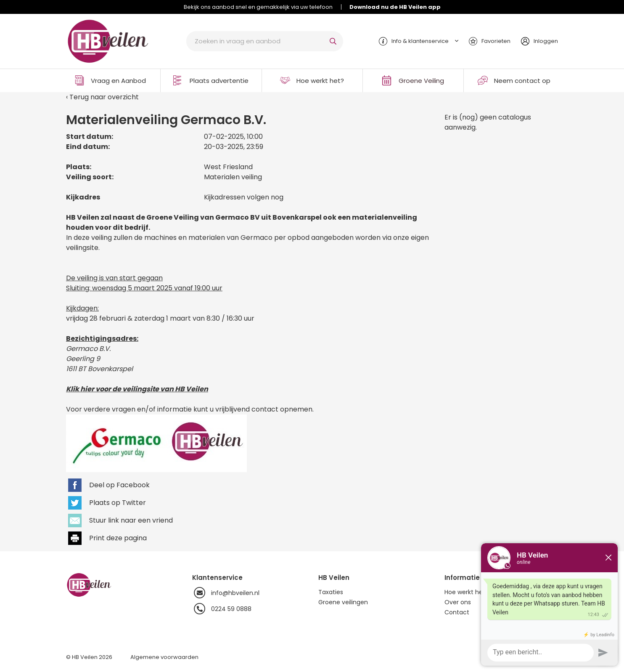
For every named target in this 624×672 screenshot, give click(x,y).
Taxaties (331, 592)
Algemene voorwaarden (164, 657)
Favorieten (496, 41)
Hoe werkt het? (320, 81)
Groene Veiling (421, 81)
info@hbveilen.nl (226, 593)
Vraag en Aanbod (118, 81)
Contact (457, 612)
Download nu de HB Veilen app (395, 7)
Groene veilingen (343, 602)
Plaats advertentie (219, 81)
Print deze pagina (118, 538)
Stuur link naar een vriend (131, 520)
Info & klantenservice (420, 41)
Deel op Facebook (119, 485)
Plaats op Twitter (118, 503)
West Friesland (228, 167)
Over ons (458, 602)
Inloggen (546, 41)
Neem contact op (522, 81)
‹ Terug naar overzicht (102, 97)
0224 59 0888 (222, 609)
